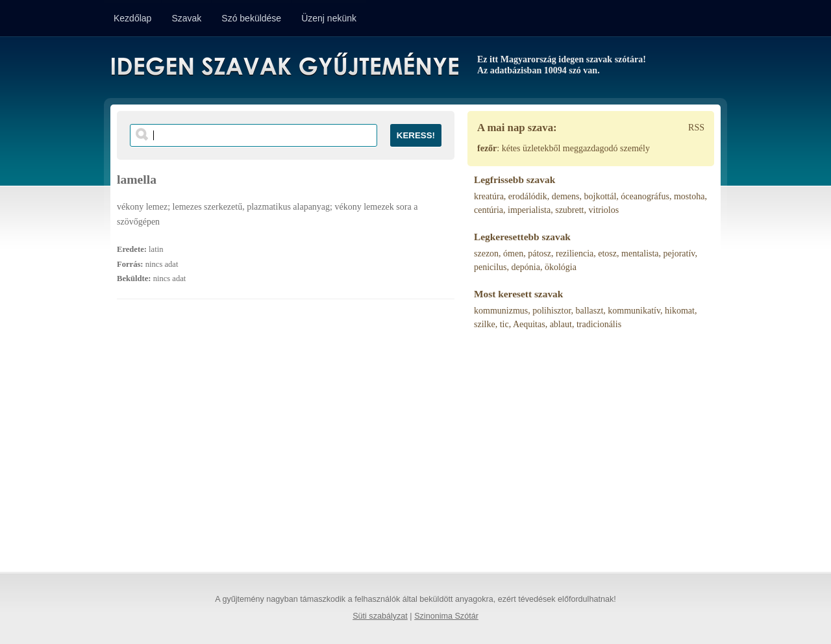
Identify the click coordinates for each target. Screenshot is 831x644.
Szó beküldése (251, 18)
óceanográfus (645, 196)
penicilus (490, 267)
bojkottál (601, 196)
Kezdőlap (132, 18)
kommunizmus (501, 311)
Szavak (186, 18)
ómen (513, 254)
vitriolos (604, 210)
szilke (485, 324)
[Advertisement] (286, 442)
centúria (489, 210)
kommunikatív (634, 311)
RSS (696, 128)
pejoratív (679, 254)
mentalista (640, 254)
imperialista (529, 210)
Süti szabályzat (380, 616)
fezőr (487, 148)
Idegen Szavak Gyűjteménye (284, 66)
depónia (526, 267)
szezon (486, 254)
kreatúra (489, 196)
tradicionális (599, 324)
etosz (607, 254)
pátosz (540, 254)
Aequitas (529, 324)
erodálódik (528, 196)
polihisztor (552, 311)
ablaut (561, 324)
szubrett (569, 210)
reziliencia (575, 254)
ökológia (561, 267)
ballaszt (590, 311)
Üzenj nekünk (329, 18)
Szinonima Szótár (446, 616)
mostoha (689, 196)
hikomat (680, 311)
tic (504, 324)
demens (566, 196)
